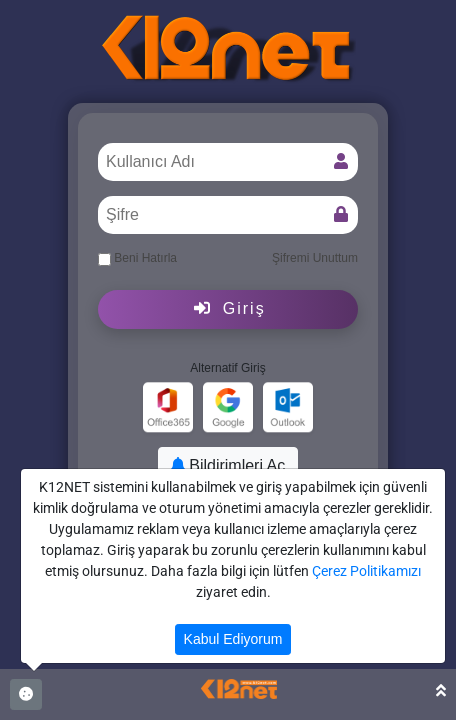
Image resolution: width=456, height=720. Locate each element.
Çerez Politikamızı (366, 571)
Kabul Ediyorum (233, 639)
